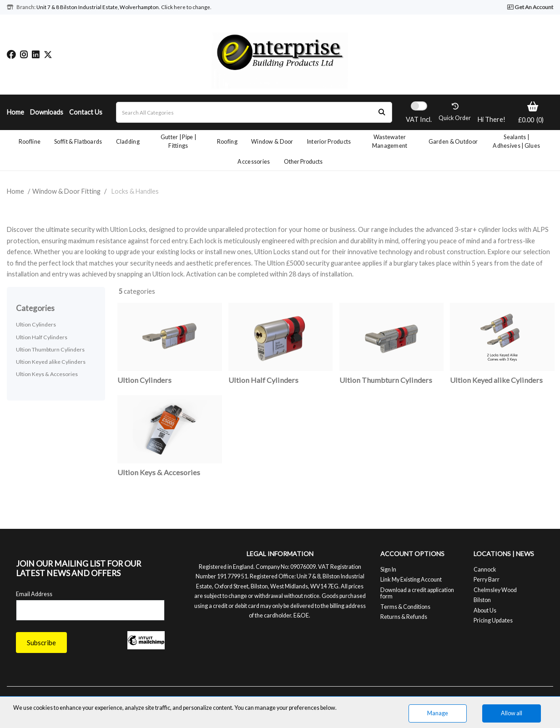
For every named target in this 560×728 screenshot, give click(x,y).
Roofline (30, 142)
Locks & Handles (135, 191)
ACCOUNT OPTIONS (412, 554)
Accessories (254, 162)
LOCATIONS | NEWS (504, 554)
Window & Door (272, 142)
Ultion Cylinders (36, 324)
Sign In (388, 570)
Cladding (128, 142)
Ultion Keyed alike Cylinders (51, 362)
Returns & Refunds (404, 617)
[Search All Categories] (254, 112)
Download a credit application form (417, 593)
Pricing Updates (493, 620)
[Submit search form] (382, 113)
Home (15, 112)
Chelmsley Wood (495, 590)
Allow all (512, 713)
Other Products (303, 162)
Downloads (47, 112)
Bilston (482, 600)
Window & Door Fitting (66, 191)
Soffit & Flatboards (78, 142)
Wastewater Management (390, 141)
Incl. (419, 119)
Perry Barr (487, 580)
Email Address (34, 594)
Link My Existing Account (411, 580)
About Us (485, 610)
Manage (438, 713)
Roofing (227, 142)
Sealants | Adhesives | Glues (516, 141)
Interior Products (329, 142)
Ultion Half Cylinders (42, 337)
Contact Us (86, 112)
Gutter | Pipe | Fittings (178, 141)
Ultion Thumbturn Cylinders (50, 349)
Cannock (485, 570)
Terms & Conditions (405, 607)
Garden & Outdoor (453, 142)
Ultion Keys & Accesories (47, 374)
